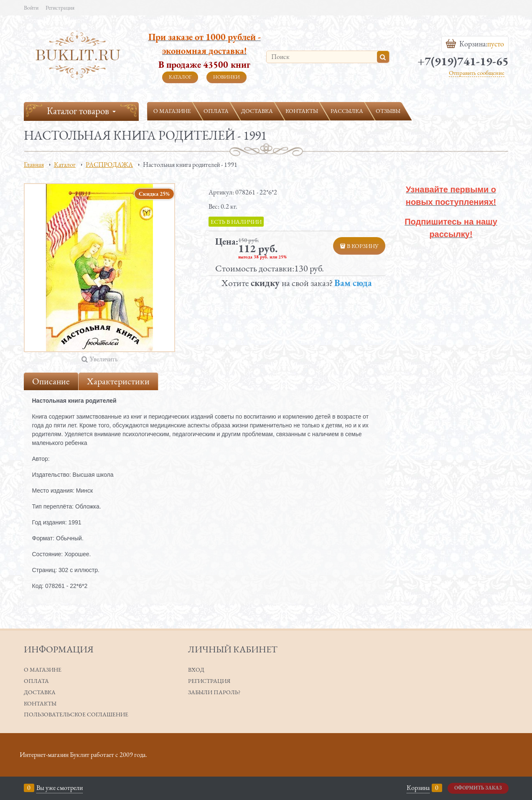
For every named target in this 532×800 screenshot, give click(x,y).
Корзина (418, 788)
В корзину (363, 246)
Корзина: (474, 44)
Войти (31, 8)
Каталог (180, 77)
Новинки (227, 77)
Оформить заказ (478, 788)
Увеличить (104, 359)
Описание (51, 381)
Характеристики (118, 381)
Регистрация (60, 8)
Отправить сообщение (477, 73)
